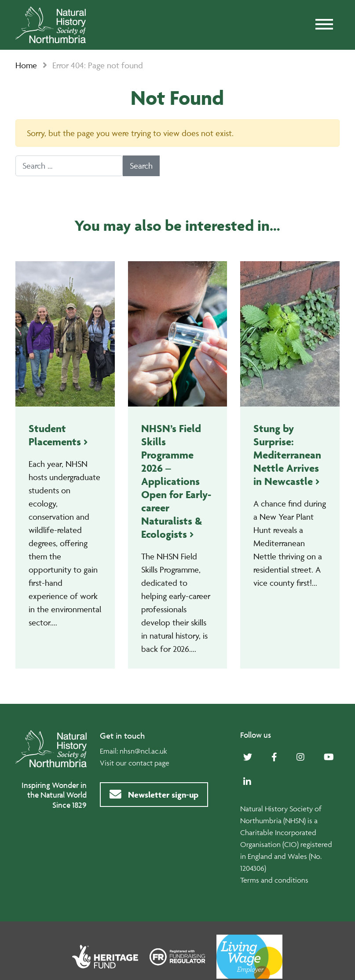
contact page (149, 763)
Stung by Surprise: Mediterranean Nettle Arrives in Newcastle (287, 455)
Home (26, 65)
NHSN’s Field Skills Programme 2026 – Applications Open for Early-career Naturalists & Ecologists (176, 481)
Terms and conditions (274, 880)
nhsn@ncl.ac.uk (143, 751)
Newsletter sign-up (154, 795)
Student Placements (55, 435)
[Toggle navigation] (324, 25)
